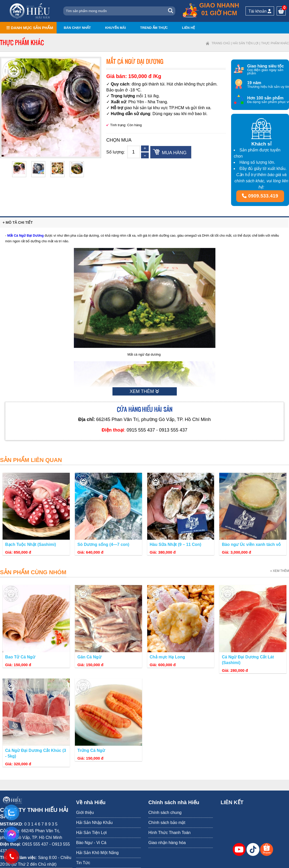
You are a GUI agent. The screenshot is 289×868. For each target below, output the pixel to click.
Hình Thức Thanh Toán (170, 833)
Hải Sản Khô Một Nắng (97, 853)
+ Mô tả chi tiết (18, 222)
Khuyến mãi (115, 28)
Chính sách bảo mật (167, 823)
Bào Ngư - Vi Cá (91, 843)
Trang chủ (221, 43)
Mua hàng (174, 153)
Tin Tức (83, 863)
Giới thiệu (85, 813)
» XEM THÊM (280, 571)
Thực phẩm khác (275, 43)
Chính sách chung (165, 813)
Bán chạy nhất (77, 28)
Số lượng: (116, 152)
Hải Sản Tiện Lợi (246, 43)
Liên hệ (188, 28)
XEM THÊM (145, 391)
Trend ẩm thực (154, 28)
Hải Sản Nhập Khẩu (94, 823)
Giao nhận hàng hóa (167, 843)
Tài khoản (260, 11)
